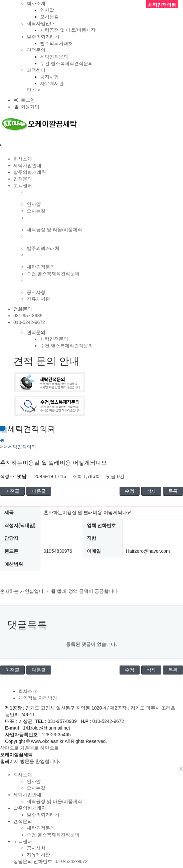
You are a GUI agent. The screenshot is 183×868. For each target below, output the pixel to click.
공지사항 (49, 77)
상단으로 (9, 748)
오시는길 (49, 17)
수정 (130, 491)
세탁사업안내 (41, 23)
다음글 (39, 491)
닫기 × (33, 90)
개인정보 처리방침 (38, 698)
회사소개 (36, 3)
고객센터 (36, 70)
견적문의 (36, 50)
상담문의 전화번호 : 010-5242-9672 (51, 861)
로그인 (24, 100)
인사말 (47, 10)
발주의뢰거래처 (43, 37)
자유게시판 (52, 83)
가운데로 (29, 748)
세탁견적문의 (54, 57)
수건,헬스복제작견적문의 (66, 63)
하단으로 (49, 748)
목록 (173, 491)
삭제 (151, 491)
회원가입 (26, 107)
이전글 (12, 491)
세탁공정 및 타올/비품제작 (68, 30)
